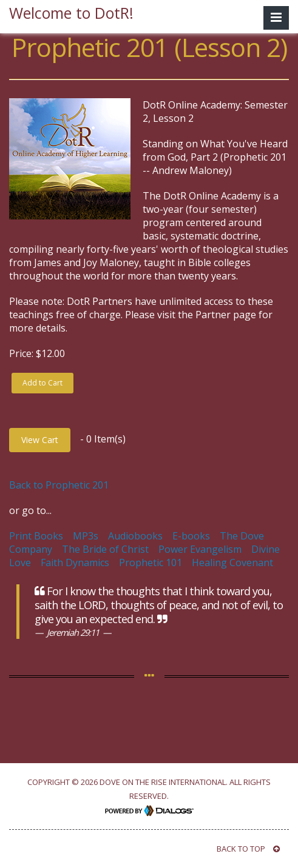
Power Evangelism (200, 549)
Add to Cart (42, 383)
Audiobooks (135, 536)
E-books (191, 536)
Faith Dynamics (75, 563)
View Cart (40, 440)
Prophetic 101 (151, 563)
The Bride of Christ (105, 549)
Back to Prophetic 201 (59, 485)
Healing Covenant (232, 563)
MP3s (86, 536)
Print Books (36, 536)
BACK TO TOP (248, 849)
